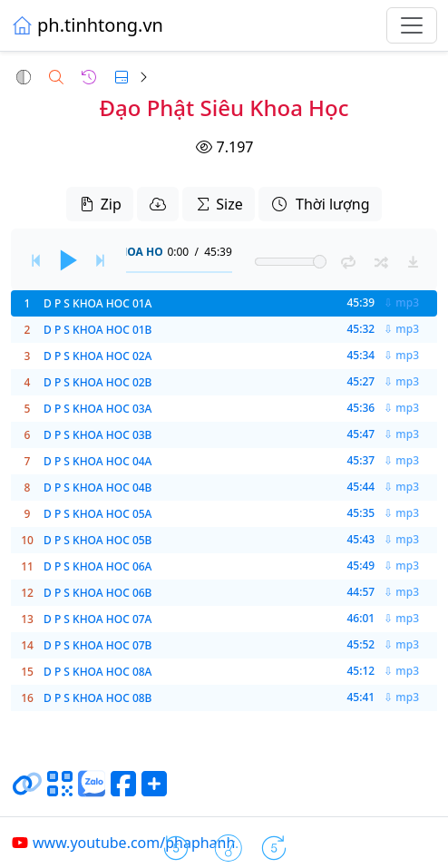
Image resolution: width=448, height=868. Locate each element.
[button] (24, 77)
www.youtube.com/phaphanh (123, 843)
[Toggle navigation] (412, 25)
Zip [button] (99, 204)
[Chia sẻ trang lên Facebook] (123, 791)
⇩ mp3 (401, 303)
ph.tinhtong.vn (87, 25)
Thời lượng (320, 204)
